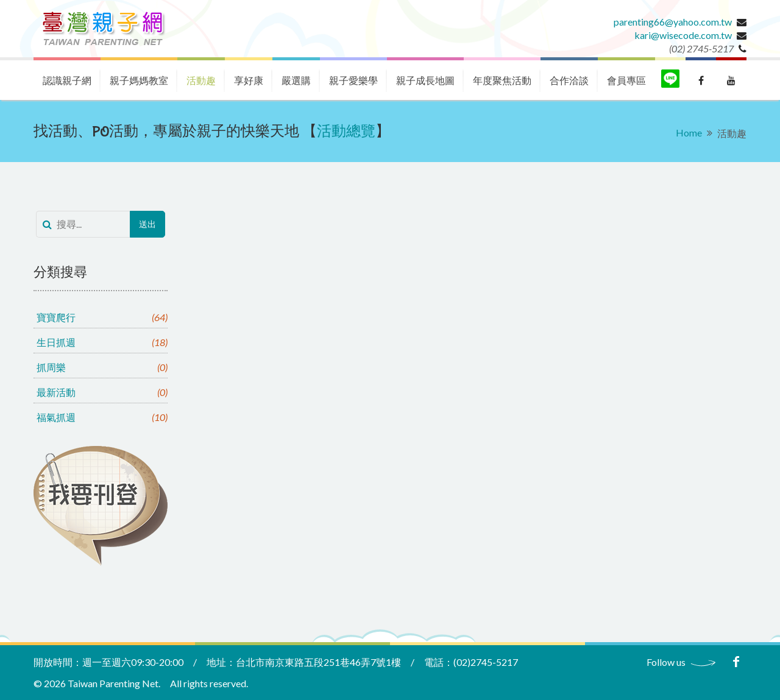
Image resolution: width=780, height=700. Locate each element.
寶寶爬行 (102, 317)
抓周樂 (102, 367)
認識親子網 (67, 80)
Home (689, 133)
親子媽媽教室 (139, 80)
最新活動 (102, 392)
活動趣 (201, 80)
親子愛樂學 (353, 80)
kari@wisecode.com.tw (683, 35)
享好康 (249, 80)
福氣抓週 (102, 417)
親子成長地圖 (425, 80)
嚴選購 (296, 80)
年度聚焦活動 (502, 80)
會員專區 (626, 80)
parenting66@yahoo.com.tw (673, 22)
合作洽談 (569, 80)
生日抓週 (102, 342)
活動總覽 (346, 132)
